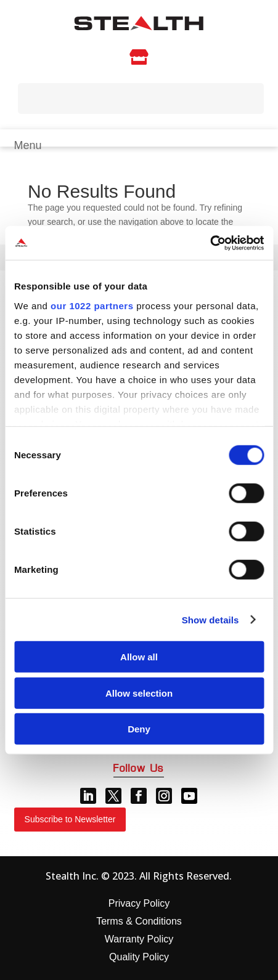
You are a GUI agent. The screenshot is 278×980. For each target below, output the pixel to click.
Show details (211, 619)
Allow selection (139, 693)
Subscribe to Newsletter (70, 819)
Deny (139, 729)
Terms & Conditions (139, 921)
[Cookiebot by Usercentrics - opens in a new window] (210, 243)
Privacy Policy (139, 903)
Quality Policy (139, 957)
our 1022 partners (92, 305)
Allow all (139, 657)
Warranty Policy (139, 939)
